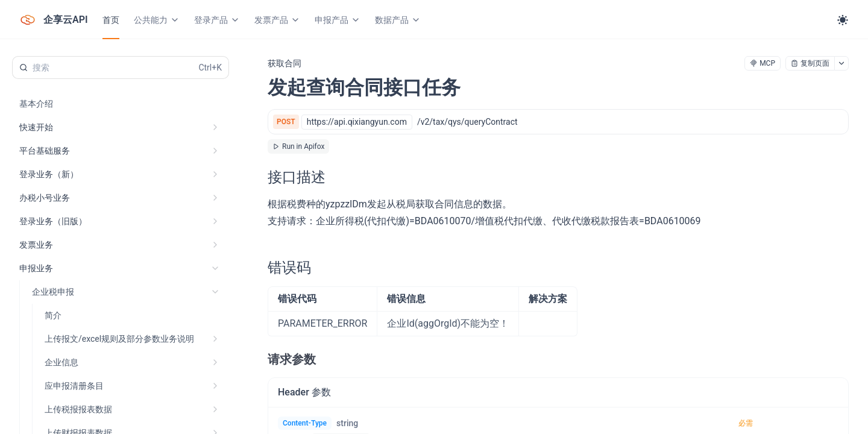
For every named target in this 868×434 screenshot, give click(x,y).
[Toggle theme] (843, 20)
